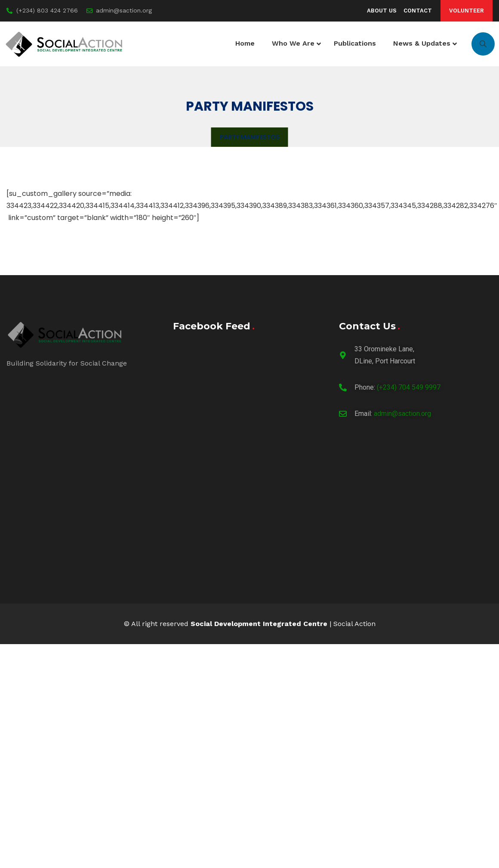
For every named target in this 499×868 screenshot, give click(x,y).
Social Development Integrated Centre (259, 624)
